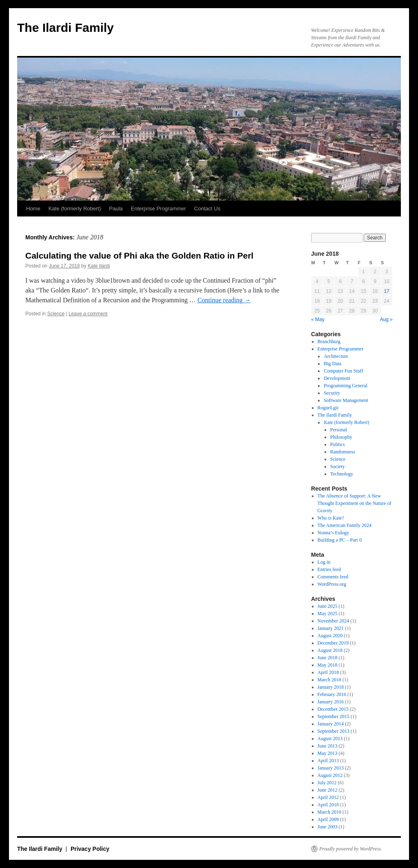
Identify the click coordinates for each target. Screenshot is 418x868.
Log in (324, 562)
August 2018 (330, 650)
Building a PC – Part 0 (340, 540)
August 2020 (330, 636)
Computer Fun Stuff (343, 371)
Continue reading (224, 300)
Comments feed (333, 577)
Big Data (332, 364)
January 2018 (331, 687)
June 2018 (328, 658)
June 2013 (328, 746)
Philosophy (341, 437)
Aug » (386, 319)
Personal (339, 430)
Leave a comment (88, 314)
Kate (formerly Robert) (75, 209)
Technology (342, 474)
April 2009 (328, 819)
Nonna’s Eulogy (334, 533)
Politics (338, 444)
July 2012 (327, 783)
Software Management (346, 400)
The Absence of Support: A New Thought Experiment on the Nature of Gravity (355, 503)
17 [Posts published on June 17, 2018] (387, 291)
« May (318, 319)
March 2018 (329, 680)
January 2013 (331, 768)
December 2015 (333, 709)
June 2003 (328, 827)
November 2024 (334, 621)
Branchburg (329, 341)
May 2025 (328, 614)
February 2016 (332, 694)
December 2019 (333, 643)
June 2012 (328, 790)
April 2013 (328, 761)
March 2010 (329, 812)
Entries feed (329, 569)
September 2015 (334, 716)
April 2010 (328, 805)
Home (33, 209)
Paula (116, 209)
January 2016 (331, 702)
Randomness (343, 452)
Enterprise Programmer (159, 209)
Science (56, 314)
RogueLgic (328, 408)
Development (337, 378)
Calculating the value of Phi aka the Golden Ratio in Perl (139, 255)
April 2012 (328, 797)
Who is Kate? (331, 518)
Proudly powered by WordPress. (351, 849)
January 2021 (331, 628)
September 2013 (334, 731)
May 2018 (328, 665)
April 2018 (328, 672)
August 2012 (330, 775)
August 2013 (330, 739)
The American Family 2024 (345, 525)
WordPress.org (332, 584)
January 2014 (331, 724)
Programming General (346, 386)
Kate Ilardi (99, 266)
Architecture (336, 356)
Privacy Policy (90, 849)
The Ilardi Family (66, 28)
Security (332, 393)
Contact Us (207, 209)
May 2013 (328, 753)
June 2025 (328, 606)
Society (338, 466)
